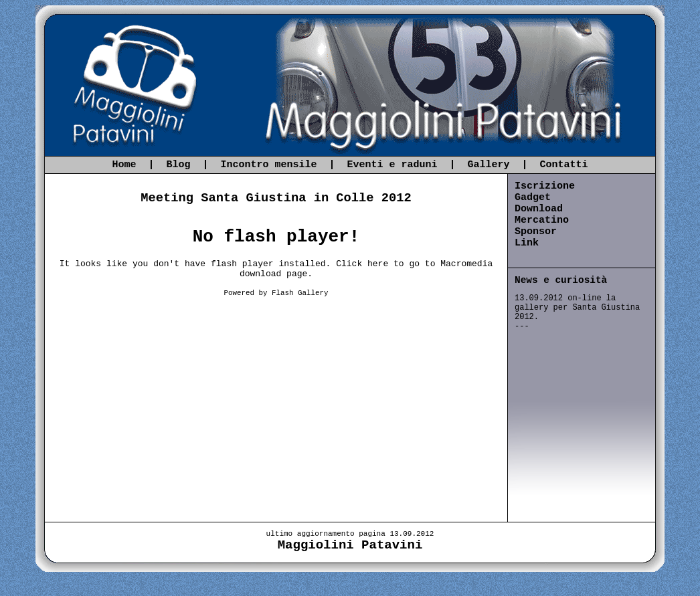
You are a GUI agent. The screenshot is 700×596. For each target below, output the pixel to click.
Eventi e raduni (392, 165)
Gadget (533, 198)
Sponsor (536, 232)
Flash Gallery (300, 293)
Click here (362, 264)
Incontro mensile (268, 165)
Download (539, 209)
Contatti (564, 165)
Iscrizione (545, 186)
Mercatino (542, 220)
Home (124, 165)
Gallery (489, 165)
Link (527, 243)
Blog (178, 165)
